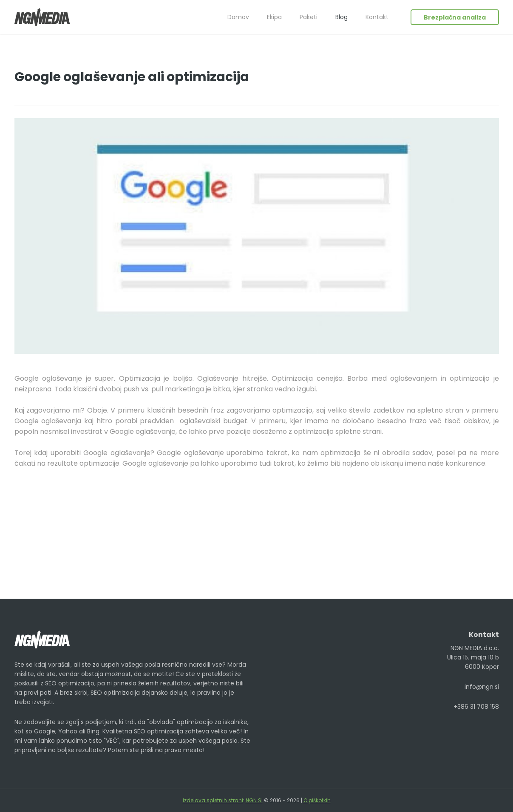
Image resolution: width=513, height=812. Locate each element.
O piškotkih (317, 800)
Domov (238, 17)
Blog (342, 17)
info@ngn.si (482, 687)
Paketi (309, 17)
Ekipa (274, 17)
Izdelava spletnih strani (213, 800)
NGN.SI (254, 800)
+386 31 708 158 (476, 707)
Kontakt (377, 17)
